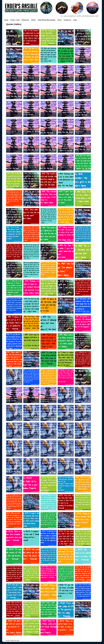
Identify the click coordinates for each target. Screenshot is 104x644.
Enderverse (25, 20)
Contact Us (67, 20)
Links (75, 20)
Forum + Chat (15, 20)
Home (6, 20)
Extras (34, 20)
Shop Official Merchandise (47, 20)
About (60, 20)
